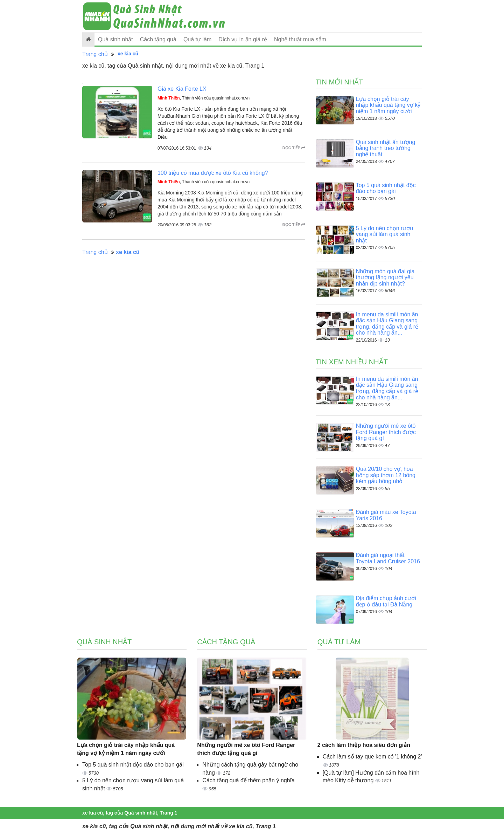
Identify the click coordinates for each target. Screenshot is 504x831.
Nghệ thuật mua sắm (300, 39)
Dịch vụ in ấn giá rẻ (243, 39)
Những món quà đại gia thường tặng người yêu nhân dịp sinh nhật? (385, 277)
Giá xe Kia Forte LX (182, 89)
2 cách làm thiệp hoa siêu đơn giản (364, 745)
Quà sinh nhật (115, 39)
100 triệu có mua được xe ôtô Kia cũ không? (213, 173)
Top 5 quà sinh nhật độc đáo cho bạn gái (386, 188)
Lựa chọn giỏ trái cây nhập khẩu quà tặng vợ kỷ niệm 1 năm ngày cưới (388, 105)
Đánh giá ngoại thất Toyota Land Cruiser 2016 (388, 558)
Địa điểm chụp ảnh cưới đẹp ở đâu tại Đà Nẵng (386, 601)
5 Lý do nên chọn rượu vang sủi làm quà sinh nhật (385, 234)
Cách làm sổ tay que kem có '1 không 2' (372, 757)
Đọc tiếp (294, 148)
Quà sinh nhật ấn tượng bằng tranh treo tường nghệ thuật (386, 148)
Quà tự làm (197, 39)
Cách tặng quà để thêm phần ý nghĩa (248, 780)
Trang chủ (95, 54)
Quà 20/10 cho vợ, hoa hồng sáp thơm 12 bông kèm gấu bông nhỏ (386, 475)
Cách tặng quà (158, 39)
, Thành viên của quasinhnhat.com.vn (204, 98)
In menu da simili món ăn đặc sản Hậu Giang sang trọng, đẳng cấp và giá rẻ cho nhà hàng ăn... (387, 324)
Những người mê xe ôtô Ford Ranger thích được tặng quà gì (386, 432)
